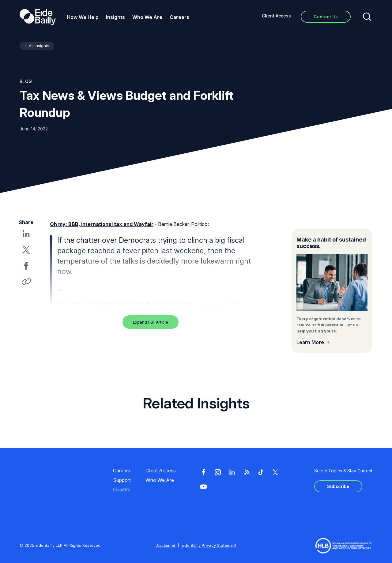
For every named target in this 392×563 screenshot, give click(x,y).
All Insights (39, 46)
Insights (115, 17)
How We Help (83, 17)
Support (122, 480)
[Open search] (367, 17)
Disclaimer (166, 545)
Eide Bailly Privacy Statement (209, 545)
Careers (179, 17)
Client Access (276, 16)
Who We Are (147, 17)
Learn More (310, 342)
